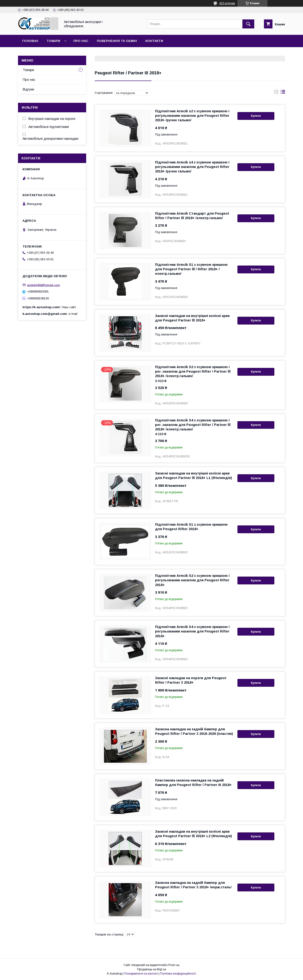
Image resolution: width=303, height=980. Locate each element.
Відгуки (28, 89)
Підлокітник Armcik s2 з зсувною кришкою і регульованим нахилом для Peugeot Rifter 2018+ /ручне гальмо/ (192, 116)
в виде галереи (276, 93)
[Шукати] (248, 24)
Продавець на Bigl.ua (151, 969)
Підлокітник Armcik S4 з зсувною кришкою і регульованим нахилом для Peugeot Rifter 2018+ (192, 631)
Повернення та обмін (117, 41)
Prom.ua (174, 965)
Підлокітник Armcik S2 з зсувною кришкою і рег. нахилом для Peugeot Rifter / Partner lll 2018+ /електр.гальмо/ (193, 371)
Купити (256, 116)
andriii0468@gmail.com (43, 285)
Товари (53, 41)
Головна (30, 41)
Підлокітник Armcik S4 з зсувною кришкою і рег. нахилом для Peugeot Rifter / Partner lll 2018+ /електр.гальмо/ (193, 425)
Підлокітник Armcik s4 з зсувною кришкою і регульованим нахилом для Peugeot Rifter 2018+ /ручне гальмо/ (192, 167)
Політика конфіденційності (178, 974)
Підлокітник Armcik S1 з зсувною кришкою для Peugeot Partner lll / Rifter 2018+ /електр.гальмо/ (191, 269)
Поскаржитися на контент (141, 974)
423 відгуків (227, 3)
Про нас (81, 41)
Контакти (154, 41)
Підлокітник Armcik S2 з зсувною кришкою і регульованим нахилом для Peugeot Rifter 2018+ (192, 580)
